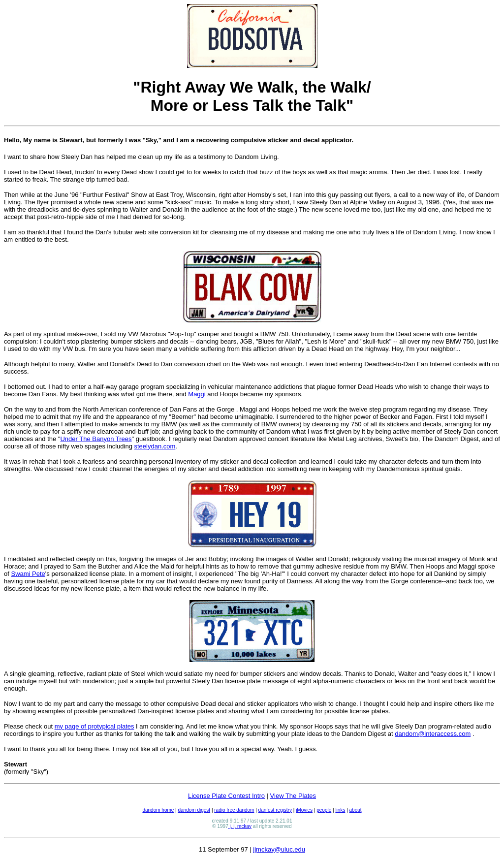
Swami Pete (28, 574)
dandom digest (194, 810)
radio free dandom (234, 810)
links (340, 810)
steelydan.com (155, 446)
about (356, 810)
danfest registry (275, 810)
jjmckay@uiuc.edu (279, 849)
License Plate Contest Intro (226, 796)
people (324, 810)
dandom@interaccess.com (433, 734)
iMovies (304, 810)
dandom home (158, 810)
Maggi (197, 394)
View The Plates (293, 796)
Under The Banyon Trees (96, 439)
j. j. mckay (240, 826)
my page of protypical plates (94, 726)
